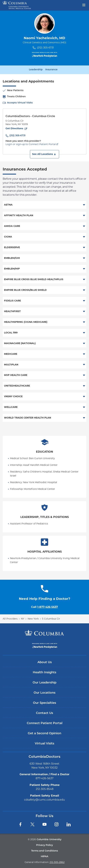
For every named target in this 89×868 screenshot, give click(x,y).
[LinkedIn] (69, 824)
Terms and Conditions (44, 851)
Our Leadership (44, 683)
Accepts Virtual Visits (20, 103)
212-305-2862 (57, 862)
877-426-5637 (44, 778)
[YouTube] (44, 824)
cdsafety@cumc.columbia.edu (44, 800)
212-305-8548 (45, 789)
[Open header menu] (84, 5)
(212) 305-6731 (45, 48)
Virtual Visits (44, 744)
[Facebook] (20, 824)
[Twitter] (32, 824)
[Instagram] (57, 824)
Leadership (36, 70)
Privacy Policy (44, 845)
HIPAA (44, 857)
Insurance (51, 70)
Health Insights (44, 673)
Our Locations (44, 693)
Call (44, 607)
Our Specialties (44, 703)
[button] (44, 154)
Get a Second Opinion (44, 734)
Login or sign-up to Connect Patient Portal (31, 144)
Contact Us (44, 713)
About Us (45, 662)
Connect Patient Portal (45, 723)
